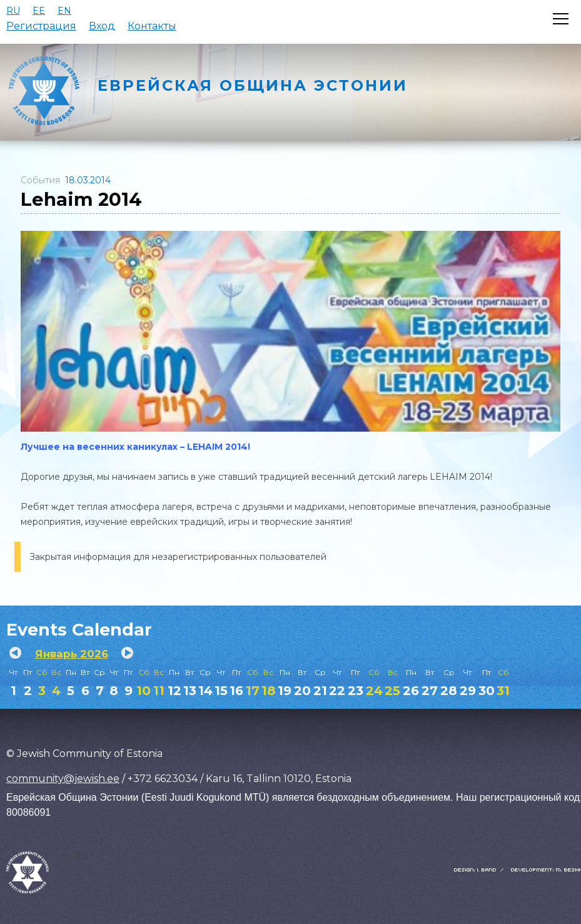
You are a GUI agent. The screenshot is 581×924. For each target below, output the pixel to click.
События (40, 180)
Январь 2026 (72, 654)
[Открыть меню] (561, 19)
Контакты (152, 26)
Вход (102, 26)
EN (64, 11)
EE (39, 11)
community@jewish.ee (63, 779)
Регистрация (41, 26)
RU (13, 11)
